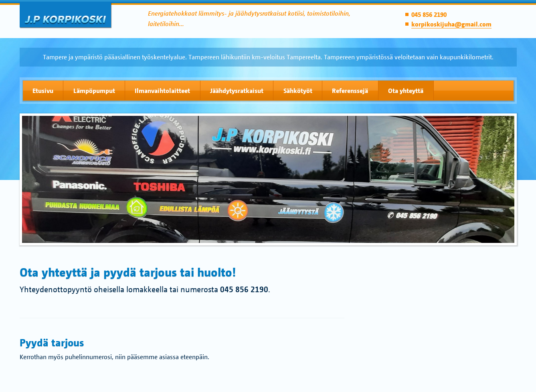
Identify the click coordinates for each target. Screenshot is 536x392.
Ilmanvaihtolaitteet (162, 91)
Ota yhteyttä (406, 91)
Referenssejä (350, 91)
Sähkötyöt (298, 91)
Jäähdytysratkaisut (237, 91)
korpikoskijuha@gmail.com (451, 24)
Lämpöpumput (94, 91)
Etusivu (43, 91)
